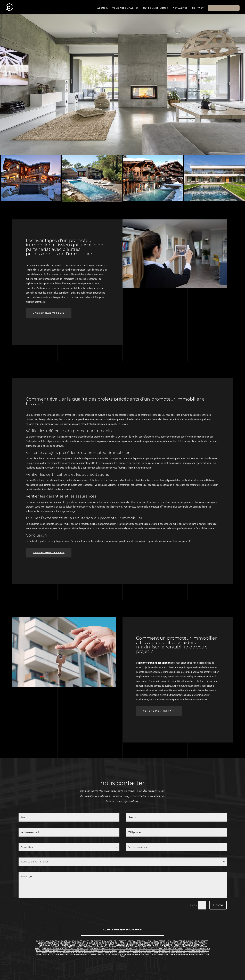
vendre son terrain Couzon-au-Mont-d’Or (65, 949)
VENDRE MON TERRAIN (224, 8)
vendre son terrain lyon (137, 941)
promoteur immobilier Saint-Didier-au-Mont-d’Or (76, 952)
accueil (40, 941)
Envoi (218, 905)
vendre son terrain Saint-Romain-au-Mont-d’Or (181, 954)
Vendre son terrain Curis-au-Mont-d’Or (161, 949)
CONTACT (198, 8)
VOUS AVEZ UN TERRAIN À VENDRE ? (45, 116)
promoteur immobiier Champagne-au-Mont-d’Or (88, 945)
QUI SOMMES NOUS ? (156, 8)
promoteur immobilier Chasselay (187, 945)
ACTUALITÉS (180, 8)
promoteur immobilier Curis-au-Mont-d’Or (114, 949)
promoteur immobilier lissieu (88, 943)
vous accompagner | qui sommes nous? (67, 941)
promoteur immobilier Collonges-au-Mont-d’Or (97, 947)
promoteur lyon (162, 941)
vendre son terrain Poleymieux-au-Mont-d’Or (92, 951)
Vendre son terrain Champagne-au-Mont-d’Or (141, 945)
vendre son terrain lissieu (121, 943)
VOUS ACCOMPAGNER (125, 8)
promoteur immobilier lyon (106, 941)
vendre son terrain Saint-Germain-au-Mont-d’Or (69, 954)
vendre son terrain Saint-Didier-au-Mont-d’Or (130, 952)
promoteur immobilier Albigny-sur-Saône (161, 943)
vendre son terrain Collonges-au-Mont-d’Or (150, 947)
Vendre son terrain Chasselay (52, 947)
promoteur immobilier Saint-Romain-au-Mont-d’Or (126, 954)
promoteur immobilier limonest (190, 941)
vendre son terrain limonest (54, 943)
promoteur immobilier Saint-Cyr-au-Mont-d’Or (145, 951)
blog (122, 956)
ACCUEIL (102, 8)
